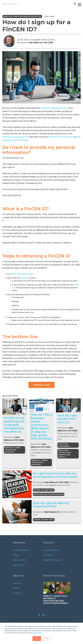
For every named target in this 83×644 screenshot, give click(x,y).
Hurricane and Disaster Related (50, 494)
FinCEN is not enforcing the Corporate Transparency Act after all (14, 425)
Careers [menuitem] (16, 588)
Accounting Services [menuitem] (51, 550)
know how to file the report (61, 137)
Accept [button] (37, 639)
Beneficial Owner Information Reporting (22, 16)
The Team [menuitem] (17, 583)
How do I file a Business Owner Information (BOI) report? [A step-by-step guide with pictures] (41, 426)
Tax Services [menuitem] (48, 555)
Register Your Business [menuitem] (53, 560)
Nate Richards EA (53, 512)
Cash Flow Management (64, 445)
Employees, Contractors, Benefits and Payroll (65, 453)
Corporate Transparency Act (16, 137)
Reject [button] (46, 639)
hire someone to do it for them (17, 140)
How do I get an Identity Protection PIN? (52, 505)
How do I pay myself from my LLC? (67, 418)
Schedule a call (41, 384)
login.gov (25, 278)
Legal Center (37, 633)
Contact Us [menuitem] (18, 593)
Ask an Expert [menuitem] (19, 565)
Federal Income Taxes (45, 490)
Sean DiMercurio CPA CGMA (41, 43)
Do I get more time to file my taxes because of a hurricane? (56, 475)
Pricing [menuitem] (16, 555)
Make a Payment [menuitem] (20, 560)
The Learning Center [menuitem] (21, 550)
